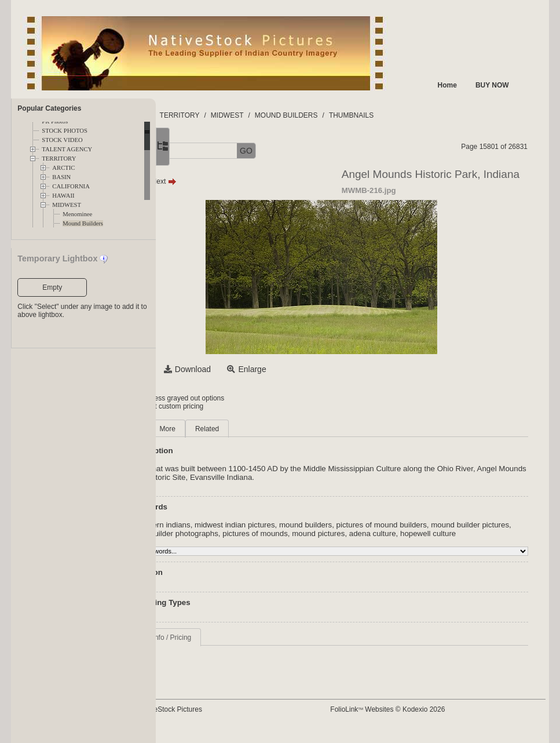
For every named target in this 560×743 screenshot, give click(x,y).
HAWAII (63, 196)
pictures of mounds (416, 533)
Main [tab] (211, 429)
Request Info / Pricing (237, 646)
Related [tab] (286, 429)
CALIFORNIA (71, 186)
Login (203, 398)
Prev (212, 181)
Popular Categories (49, 108)
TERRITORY (59, 159)
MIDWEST (67, 205)
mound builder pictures (242, 533)
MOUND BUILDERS (365, 115)
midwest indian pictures (314, 525)
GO (325, 151)
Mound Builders (83, 223)
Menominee (77, 214)
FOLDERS (211, 115)
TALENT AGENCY (67, 149)
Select (215, 369)
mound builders (384, 525)
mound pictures (479, 533)
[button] (197, 151)
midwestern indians (236, 525)
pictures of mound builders (460, 525)
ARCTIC (63, 168)
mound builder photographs (332, 533)
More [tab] (246, 429)
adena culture (226, 542)
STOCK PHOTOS (65, 131)
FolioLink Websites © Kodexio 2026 (424, 718)
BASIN (61, 177)
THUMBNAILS (430, 115)
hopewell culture (282, 542)
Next (242, 181)
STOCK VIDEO (62, 140)
